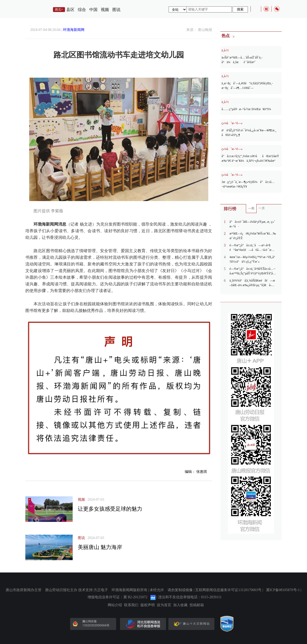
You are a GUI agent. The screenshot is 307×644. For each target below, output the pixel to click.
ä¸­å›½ (225, 50)
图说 (116, 10)
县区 (70, 10)
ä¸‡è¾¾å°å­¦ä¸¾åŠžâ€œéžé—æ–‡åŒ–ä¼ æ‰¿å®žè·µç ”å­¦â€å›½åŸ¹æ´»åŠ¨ (252, 283)
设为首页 (164, 605)
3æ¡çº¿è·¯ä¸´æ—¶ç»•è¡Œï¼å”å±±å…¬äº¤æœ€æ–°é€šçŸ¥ (248, 184)
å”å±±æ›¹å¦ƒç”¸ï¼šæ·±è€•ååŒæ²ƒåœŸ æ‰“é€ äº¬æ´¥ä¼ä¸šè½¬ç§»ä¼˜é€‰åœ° (250, 158)
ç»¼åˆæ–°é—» (232, 123)
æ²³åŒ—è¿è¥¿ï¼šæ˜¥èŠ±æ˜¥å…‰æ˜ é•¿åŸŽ (253, 236)
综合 (82, 10)
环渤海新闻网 (74, 30)
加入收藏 (180, 605)
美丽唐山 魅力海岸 (100, 547)
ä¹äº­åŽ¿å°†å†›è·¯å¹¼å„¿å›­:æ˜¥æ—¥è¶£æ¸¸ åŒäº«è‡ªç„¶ (249, 133)
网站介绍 (115, 605)
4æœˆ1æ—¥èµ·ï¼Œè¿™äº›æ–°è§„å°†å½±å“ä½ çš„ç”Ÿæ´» (252, 259)
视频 (105, 10)
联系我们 (131, 605)
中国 (93, 10)
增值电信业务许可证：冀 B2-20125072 (118, 597)
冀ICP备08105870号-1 (283, 590)
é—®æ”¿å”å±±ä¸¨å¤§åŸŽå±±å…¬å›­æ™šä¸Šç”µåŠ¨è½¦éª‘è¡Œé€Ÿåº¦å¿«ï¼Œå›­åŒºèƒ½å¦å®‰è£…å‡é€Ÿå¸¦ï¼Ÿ (252, 271)
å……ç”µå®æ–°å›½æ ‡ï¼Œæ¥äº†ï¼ (248, 109)
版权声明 (148, 605)
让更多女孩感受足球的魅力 (110, 509)
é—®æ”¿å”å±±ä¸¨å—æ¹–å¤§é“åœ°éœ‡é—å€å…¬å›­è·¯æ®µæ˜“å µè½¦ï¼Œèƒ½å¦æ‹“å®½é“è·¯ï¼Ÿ (253, 248)
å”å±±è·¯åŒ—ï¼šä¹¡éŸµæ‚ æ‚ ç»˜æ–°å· (252, 224)
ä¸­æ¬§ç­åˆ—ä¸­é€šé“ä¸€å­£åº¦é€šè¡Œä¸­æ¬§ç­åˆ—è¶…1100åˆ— (247, 86)
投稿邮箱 (197, 605)
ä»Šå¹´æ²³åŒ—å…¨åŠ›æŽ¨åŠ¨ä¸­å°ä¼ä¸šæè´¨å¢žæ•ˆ (242, 60)
